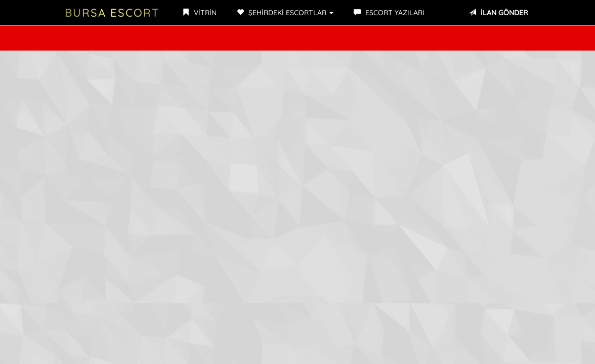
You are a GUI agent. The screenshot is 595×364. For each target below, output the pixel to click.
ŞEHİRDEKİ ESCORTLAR (285, 13)
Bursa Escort (112, 13)
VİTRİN (199, 13)
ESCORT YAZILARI (389, 13)
